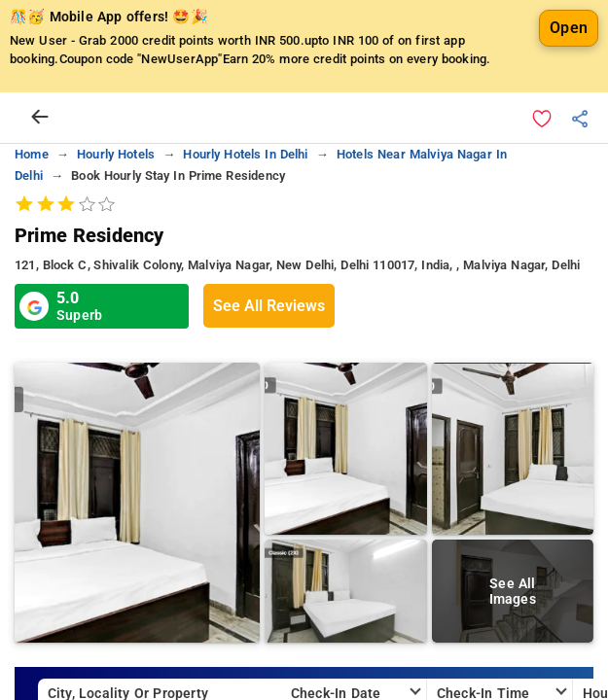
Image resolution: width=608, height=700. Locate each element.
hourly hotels (116, 154)
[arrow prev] (40, 118)
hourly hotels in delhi (245, 154)
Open (569, 28)
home (32, 154)
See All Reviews (269, 306)
